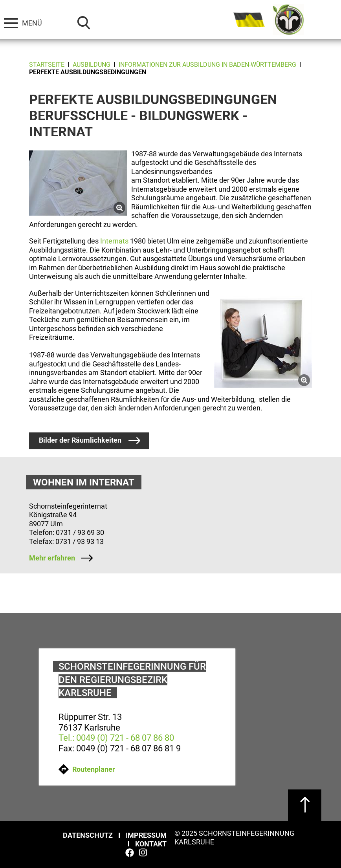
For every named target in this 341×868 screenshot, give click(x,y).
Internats (114, 241)
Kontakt (151, 844)
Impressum (146, 835)
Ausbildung (92, 65)
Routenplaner (87, 769)
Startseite (47, 65)
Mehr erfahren (52, 558)
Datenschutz (88, 835)
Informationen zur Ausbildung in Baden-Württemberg (207, 65)
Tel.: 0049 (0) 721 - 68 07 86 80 (116, 738)
